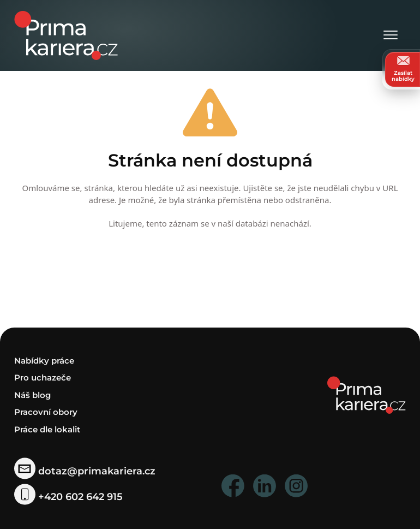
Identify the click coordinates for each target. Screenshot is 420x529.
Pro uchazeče (43, 378)
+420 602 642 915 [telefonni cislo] (68, 497)
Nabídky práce (44, 360)
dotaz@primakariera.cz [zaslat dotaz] (85, 471)
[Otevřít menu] (391, 36)
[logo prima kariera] (66, 35)
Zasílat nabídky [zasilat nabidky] (403, 69)
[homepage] (367, 394)
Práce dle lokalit (47, 429)
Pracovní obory (46, 412)
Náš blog (32, 394)
